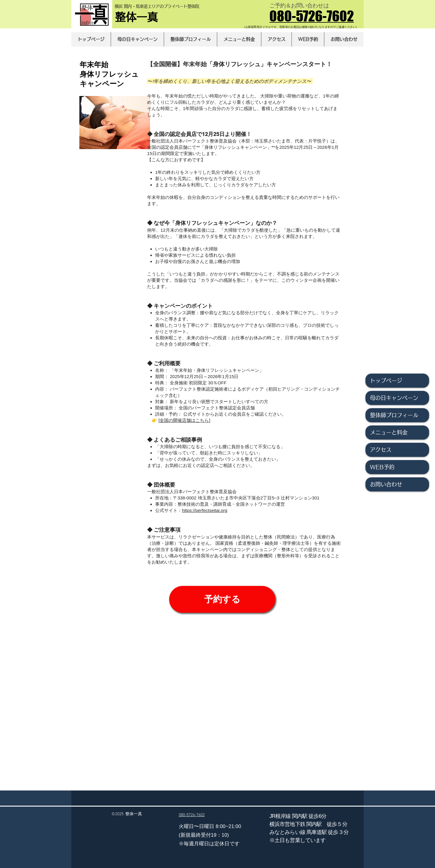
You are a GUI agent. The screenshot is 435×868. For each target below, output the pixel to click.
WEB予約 (382, 467)
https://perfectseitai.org (205, 510)
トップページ (386, 380)
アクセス (381, 450)
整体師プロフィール (394, 415)
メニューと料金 (389, 432)
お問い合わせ (386, 484)
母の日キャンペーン (394, 398)
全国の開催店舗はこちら (184, 420)
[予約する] (222, 599)
